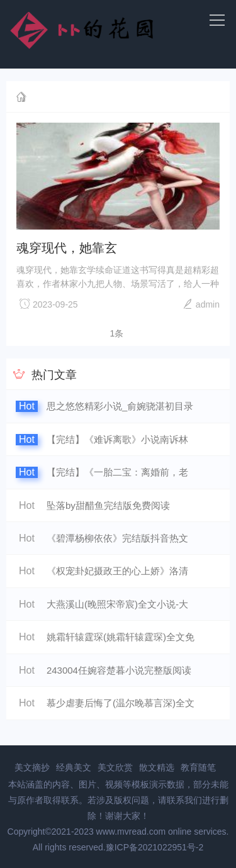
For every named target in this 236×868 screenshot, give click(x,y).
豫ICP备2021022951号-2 (155, 847)
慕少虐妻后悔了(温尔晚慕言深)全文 (121, 703)
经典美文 (74, 767)
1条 (117, 333)
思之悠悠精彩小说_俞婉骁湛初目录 (120, 406)
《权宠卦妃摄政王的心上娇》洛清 (117, 571)
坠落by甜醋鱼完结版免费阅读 (108, 505)
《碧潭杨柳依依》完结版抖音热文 (117, 538)
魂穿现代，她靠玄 (67, 248)
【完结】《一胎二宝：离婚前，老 (117, 472)
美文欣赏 (115, 767)
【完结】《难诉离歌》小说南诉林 (117, 439)
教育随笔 (198, 767)
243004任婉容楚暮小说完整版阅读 (119, 670)
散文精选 (157, 767)
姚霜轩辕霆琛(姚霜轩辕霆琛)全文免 (121, 637)
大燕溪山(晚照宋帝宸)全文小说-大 (117, 604)
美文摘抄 (32, 767)
